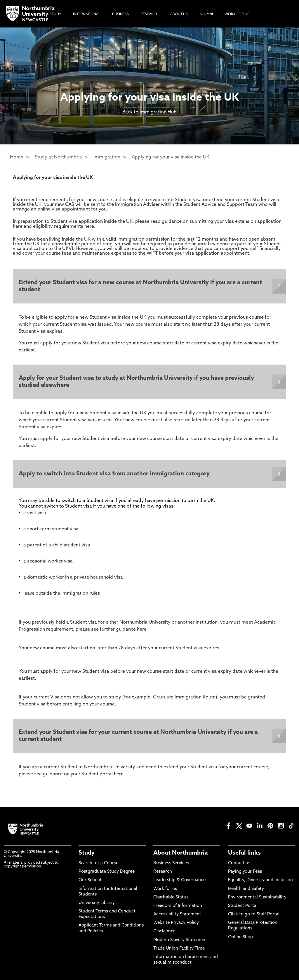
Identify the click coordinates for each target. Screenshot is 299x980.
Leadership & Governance (179, 880)
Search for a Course (98, 863)
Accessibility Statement (177, 914)
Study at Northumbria (58, 157)
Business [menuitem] (120, 14)
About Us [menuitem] (179, 14)
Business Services (171, 863)
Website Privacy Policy (176, 923)
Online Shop (240, 937)
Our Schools (91, 880)
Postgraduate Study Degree (107, 872)
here (18, 227)
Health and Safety (246, 889)
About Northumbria (181, 853)
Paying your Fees (245, 872)
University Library (97, 903)
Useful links (244, 853)
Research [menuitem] (149, 14)
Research (163, 872)
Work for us (165, 889)
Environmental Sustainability (257, 897)
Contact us (239, 863)
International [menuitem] (87, 14)
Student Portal (243, 906)
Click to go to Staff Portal (254, 914)
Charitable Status (171, 897)
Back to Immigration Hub (149, 112)
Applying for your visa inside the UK (171, 157)
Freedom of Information (178, 906)
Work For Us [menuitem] (237, 14)
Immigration (107, 157)
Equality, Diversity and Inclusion (260, 880)
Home (17, 157)
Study (87, 853)
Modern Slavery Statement (180, 940)
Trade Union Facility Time (179, 949)
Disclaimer (164, 931)
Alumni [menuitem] (206, 14)
